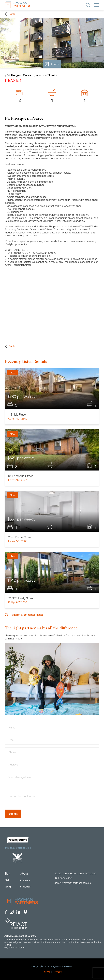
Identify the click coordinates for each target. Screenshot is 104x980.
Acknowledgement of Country (20, 936)
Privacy (57, 972)
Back (10, 14)
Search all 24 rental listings (24, 615)
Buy (7, 873)
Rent (8, 887)
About (24, 873)
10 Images (52, 64)
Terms (46, 972)
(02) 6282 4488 (63, 878)
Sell (7, 880)
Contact (25, 887)
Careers (25, 880)
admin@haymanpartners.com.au (73, 883)
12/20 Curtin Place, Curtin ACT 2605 (75, 873)
